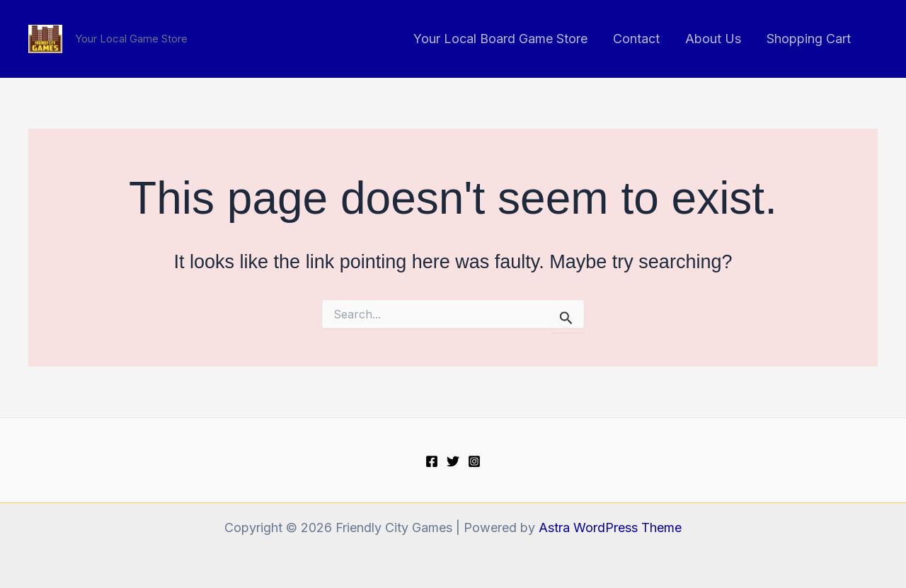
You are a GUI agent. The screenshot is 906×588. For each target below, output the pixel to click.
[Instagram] (474, 461)
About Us (713, 39)
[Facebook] (432, 461)
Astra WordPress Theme (610, 528)
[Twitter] (453, 461)
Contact (636, 39)
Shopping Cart (809, 39)
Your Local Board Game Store (500, 39)
